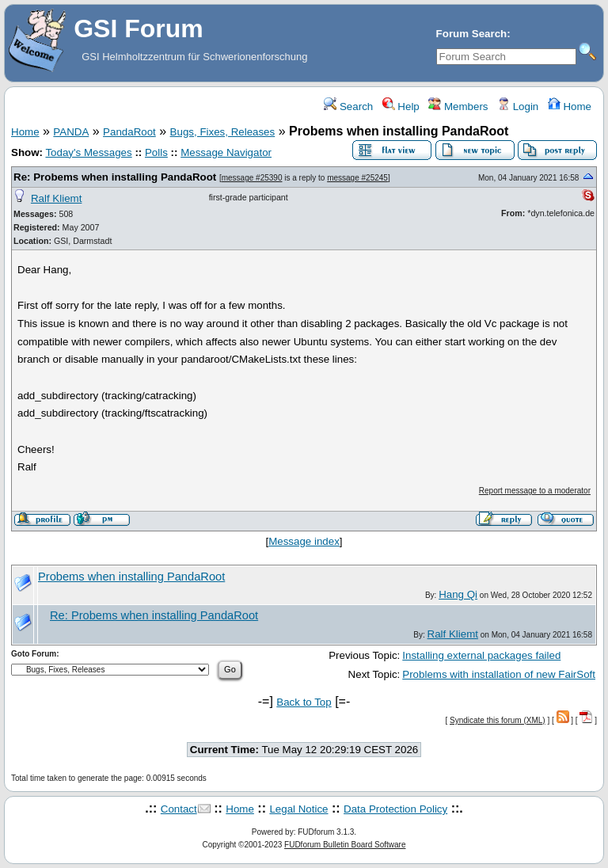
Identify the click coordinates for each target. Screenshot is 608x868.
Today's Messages (88, 152)
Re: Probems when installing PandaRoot (115, 177)
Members (458, 107)
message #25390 (252, 178)
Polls (156, 152)
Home (570, 107)
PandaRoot (129, 132)
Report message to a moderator (535, 491)
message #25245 (357, 178)
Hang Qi (458, 594)
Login (518, 107)
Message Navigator (226, 152)
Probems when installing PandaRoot (131, 577)
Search (348, 107)
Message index (304, 541)
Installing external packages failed (481, 655)
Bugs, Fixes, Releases (223, 132)
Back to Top (304, 702)
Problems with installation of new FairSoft (499, 674)
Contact (179, 809)
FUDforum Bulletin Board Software (345, 845)
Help (401, 107)
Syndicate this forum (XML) (498, 720)
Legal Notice (298, 809)
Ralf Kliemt (56, 198)
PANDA (71, 132)
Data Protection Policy (395, 809)
